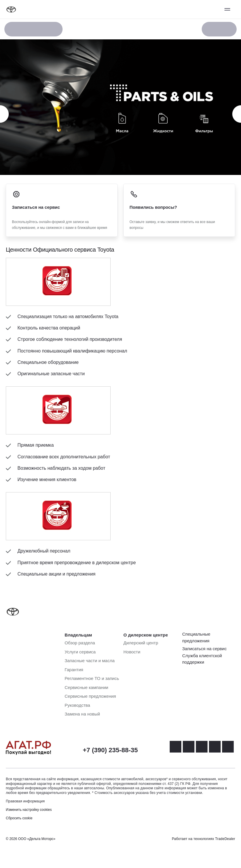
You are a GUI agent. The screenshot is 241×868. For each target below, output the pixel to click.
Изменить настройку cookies (29, 810)
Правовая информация (25, 801)
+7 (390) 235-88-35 (110, 750)
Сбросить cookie (19, 818)
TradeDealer (225, 839)
